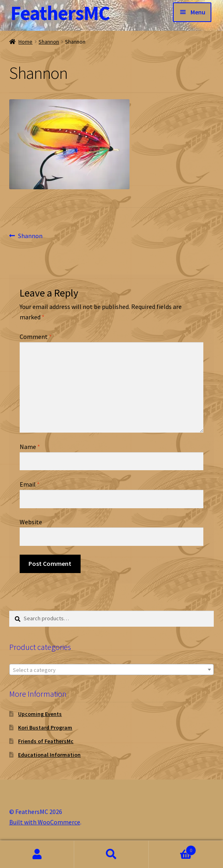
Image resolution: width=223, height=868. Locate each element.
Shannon (49, 42)
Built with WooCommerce (45, 822)
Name (30, 447)
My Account (37, 854)
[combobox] (112, 670)
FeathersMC (60, 13)
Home (25, 42)
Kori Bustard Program (45, 728)
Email (30, 484)
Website (31, 522)
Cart (173, 849)
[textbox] (112, 670)
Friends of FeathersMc (46, 741)
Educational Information (49, 755)
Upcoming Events (40, 714)
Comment (36, 337)
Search (111, 854)
